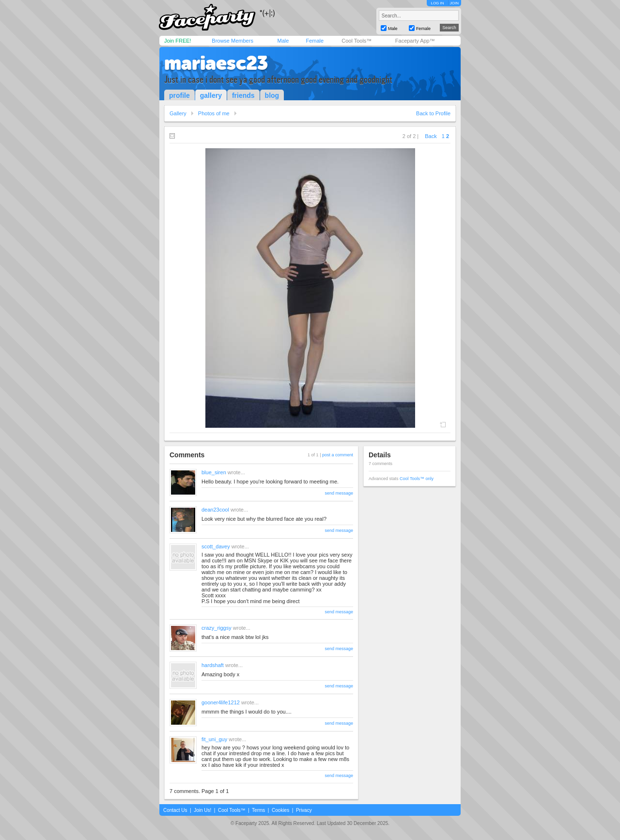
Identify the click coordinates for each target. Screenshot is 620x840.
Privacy (304, 810)
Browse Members (232, 41)
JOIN (454, 3)
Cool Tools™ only (417, 479)
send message (339, 493)
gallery (211, 95)
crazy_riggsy (217, 628)
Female (315, 41)
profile (179, 95)
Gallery (178, 113)
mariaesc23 (216, 63)
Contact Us (175, 810)
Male (283, 41)
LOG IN (437, 3)
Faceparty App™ (415, 41)
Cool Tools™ (356, 41)
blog (272, 95)
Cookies (280, 810)
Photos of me (214, 113)
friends (243, 95)
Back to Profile (433, 113)
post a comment (338, 455)
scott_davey (216, 546)
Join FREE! (178, 41)
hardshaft (213, 665)
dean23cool (215, 510)
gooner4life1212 (221, 702)
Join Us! (202, 810)
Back (431, 136)
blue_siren (214, 472)
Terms (258, 810)
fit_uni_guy (214, 739)
